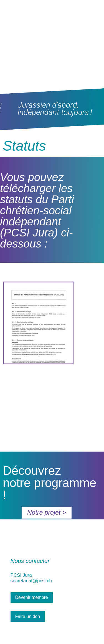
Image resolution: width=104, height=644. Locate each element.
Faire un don (28, 616)
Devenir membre (32, 597)
